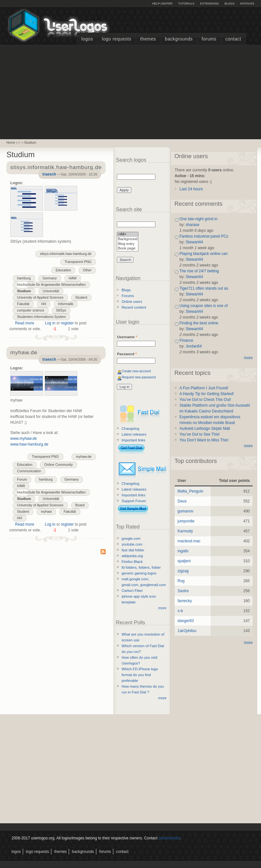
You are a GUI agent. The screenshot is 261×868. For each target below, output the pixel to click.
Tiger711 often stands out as (204, 288)
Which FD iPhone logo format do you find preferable (140, 675)
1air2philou (187, 631)
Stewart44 (194, 242)
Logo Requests (117, 39)
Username (127, 337)
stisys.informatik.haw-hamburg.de (66, 254)
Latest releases (134, 434)
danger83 (186, 621)
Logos (87, 39)
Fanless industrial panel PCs (204, 236)
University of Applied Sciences (40, 297)
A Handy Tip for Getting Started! (207, 394)
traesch (49, 174)
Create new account (136, 371)
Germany (50, 278)
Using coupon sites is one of (204, 306)
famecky (185, 601)
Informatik (66, 304)
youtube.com (132, 544)
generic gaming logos (139, 573)
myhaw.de (84, 457)
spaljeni (184, 561)
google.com (131, 538)
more (162, 608)
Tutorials (186, 4)
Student (81, 297)
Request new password (139, 377)
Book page (128, 249)
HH (44, 304)
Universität (51, 291)
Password (127, 354)
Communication (29, 471)
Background (128, 239)
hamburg (24, 278)
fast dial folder (133, 550)
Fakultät (23, 304)
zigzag (183, 571)
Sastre (183, 591)
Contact (233, 39)
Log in (50, 323)
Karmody (185, 531)
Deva (182, 501)
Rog (181, 581)
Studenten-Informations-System (41, 317)
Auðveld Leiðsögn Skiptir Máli (205, 429)
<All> (128, 235)
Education (63, 270)
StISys (61, 310)
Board (80, 505)
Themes (148, 39)
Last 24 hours (191, 189)
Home (11, 143)
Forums (209, 39)
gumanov (185, 511)
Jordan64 (194, 346)
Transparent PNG (78, 262)
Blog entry (128, 244)
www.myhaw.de (24, 439)
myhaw (46, 511)
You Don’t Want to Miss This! (204, 440)
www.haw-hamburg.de (29, 444)
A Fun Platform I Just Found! (204, 388)
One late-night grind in (198, 219)
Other (87, 270)
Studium (30, 143)
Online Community (59, 465)
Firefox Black (132, 562)
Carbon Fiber (132, 591)
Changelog (130, 429)
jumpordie (186, 521)
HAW (73, 278)
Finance (186, 340)
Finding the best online (199, 323)
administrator (170, 838)
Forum (22, 479)
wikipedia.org (132, 556)
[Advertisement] (131, 91)
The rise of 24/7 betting (199, 271)
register (67, 323)
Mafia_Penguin (190, 491)
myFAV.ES (247, 4)
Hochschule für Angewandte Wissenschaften (51, 285)
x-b (180, 611)
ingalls (183, 551)
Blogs (229, 4)
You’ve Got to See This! (200, 434)
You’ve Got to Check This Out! (205, 400)
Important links (134, 440)
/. (20, 143)
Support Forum (134, 501)
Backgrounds (179, 39)
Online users (132, 302)
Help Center (162, 4)
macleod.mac (189, 541)
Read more (25, 323)
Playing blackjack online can (204, 254)
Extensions (209, 4)
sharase (192, 225)
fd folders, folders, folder (141, 567)
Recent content (134, 307)
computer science (31, 310)
